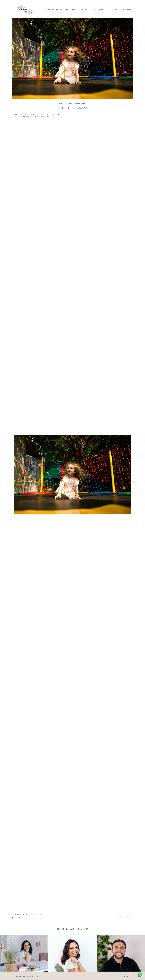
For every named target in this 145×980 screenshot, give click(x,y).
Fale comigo (126, 9)
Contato (37, 976)
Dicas (101, 9)
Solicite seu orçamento (123, 916)
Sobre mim (112, 9)
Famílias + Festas (87, 9)
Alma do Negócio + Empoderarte (61, 9)
